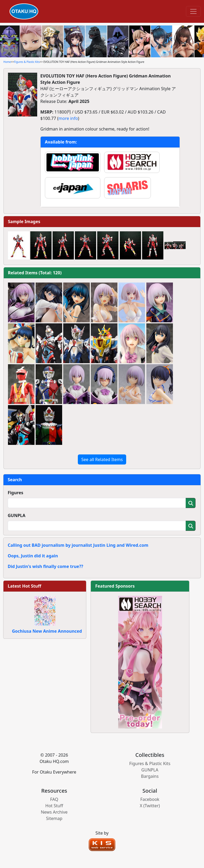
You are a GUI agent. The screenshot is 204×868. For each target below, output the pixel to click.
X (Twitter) (150, 806)
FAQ (54, 799)
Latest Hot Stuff (24, 586)
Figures (16, 493)
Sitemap (54, 818)
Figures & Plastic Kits (27, 62)
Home (7, 62)
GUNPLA (17, 515)
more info (68, 118)
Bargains (150, 776)
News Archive (54, 812)
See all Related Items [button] (102, 459)
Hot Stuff (54, 806)
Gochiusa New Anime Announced (47, 631)
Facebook (150, 799)
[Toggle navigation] (193, 11)
